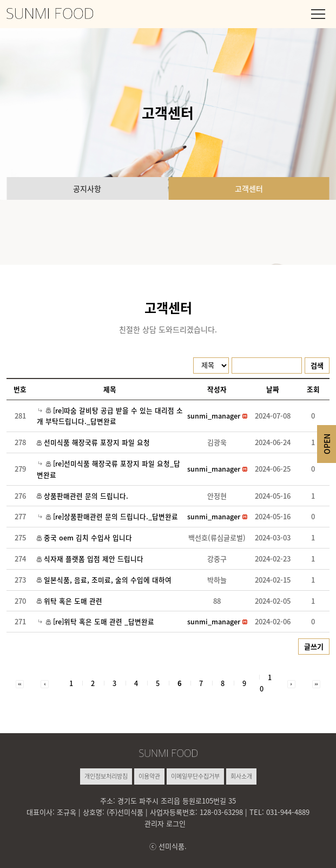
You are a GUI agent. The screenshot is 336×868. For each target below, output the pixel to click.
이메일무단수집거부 (195, 776)
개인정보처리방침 (106, 776)
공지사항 (87, 188)
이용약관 (149, 776)
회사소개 (241, 776)
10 (266, 683)
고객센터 (249, 188)
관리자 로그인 (165, 823)
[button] (214, 416)
